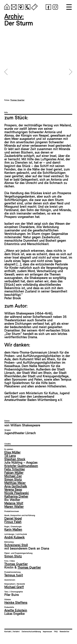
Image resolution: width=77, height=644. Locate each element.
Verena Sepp (13, 489)
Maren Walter (14, 506)
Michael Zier (13, 476)
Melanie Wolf (14, 503)
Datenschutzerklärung (31, 631)
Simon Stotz (13, 479)
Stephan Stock (15, 459)
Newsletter (64, 631)
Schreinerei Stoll (16, 545)
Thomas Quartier (16, 564)
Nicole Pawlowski (17, 493)
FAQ (56, 631)
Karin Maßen (13, 529)
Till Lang (10, 455)
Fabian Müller (14, 472)
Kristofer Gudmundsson (21, 466)
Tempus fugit (14, 575)
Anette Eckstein (16, 610)
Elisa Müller (12, 452)
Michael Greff (14, 587)
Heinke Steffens (16, 602)
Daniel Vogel (13, 518)
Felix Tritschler (15, 469)
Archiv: (14, 16)
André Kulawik (15, 537)
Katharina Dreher (16, 496)
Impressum (47, 631)
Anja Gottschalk (16, 486)
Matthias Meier (15, 483)
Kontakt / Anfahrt (12, 631)
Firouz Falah (13, 522)
